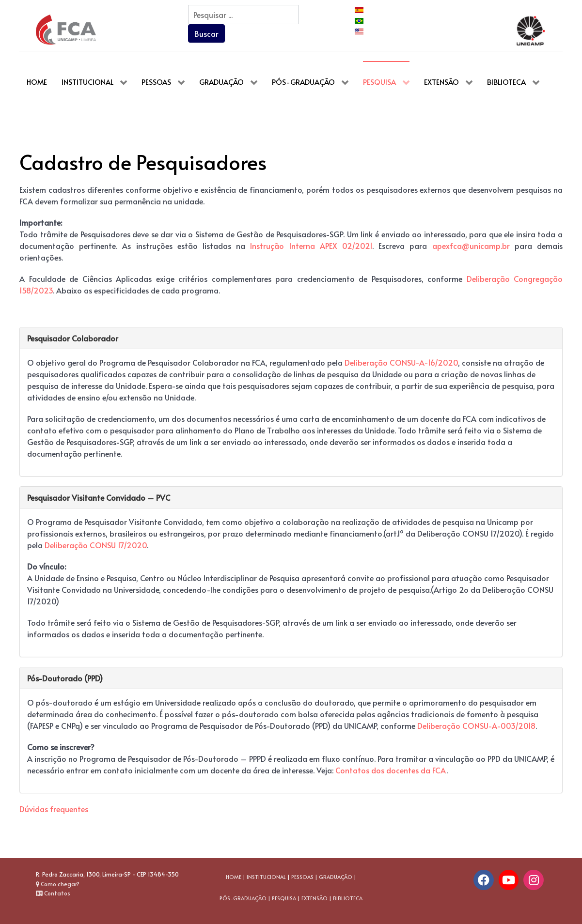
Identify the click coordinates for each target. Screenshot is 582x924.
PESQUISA (284, 898)
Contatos (53, 893)
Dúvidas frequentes (54, 809)
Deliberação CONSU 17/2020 (96, 545)
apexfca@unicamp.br (471, 246)
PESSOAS (302, 877)
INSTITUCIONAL (266, 877)
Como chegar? (58, 884)
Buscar (206, 33)
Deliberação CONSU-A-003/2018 (476, 725)
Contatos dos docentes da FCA (391, 770)
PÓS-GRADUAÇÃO (243, 898)
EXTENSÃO (315, 898)
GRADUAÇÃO (336, 877)
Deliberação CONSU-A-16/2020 (401, 362)
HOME (234, 877)
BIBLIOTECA (348, 898)
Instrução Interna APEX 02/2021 (311, 246)
